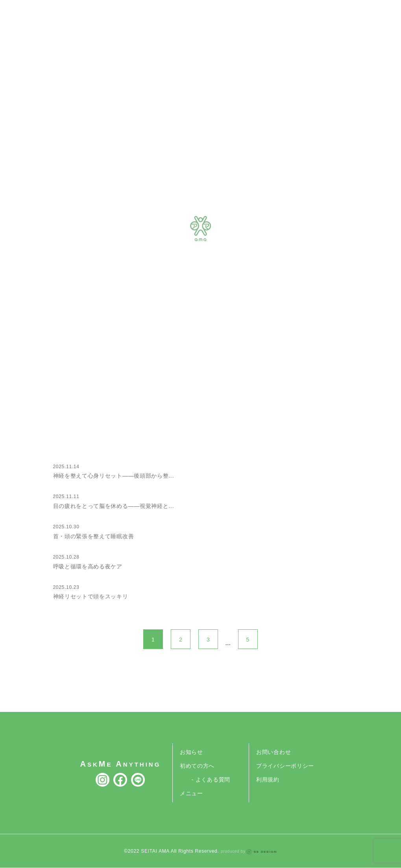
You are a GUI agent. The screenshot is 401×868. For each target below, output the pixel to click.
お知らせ (191, 752)
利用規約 (268, 780)
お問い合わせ (273, 752)
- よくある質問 (211, 780)
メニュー (191, 793)
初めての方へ (197, 766)
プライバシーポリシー (285, 766)
